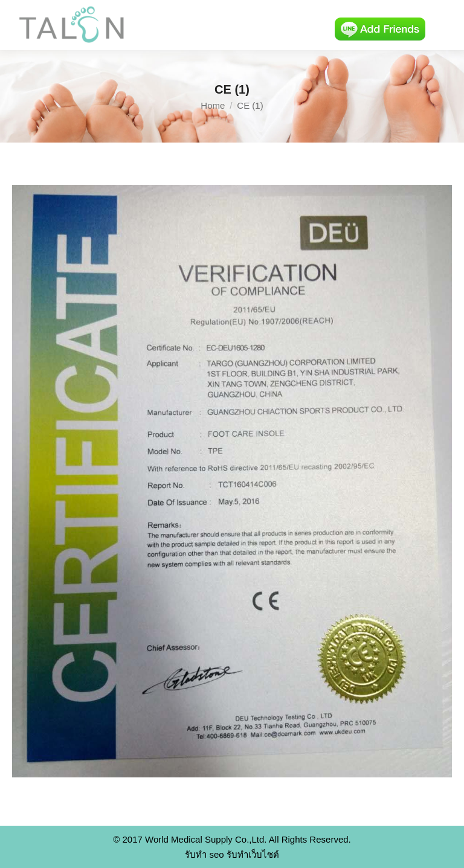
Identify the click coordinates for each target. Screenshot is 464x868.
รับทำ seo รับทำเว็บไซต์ (232, 854)
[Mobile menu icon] (445, 25)
